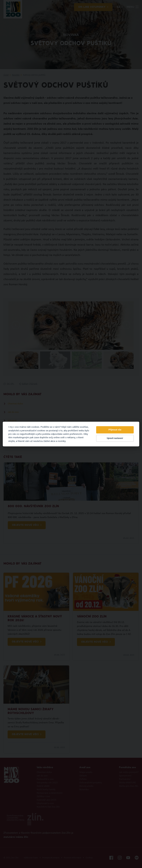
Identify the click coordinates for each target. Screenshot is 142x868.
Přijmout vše (115, 430)
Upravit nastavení (115, 438)
